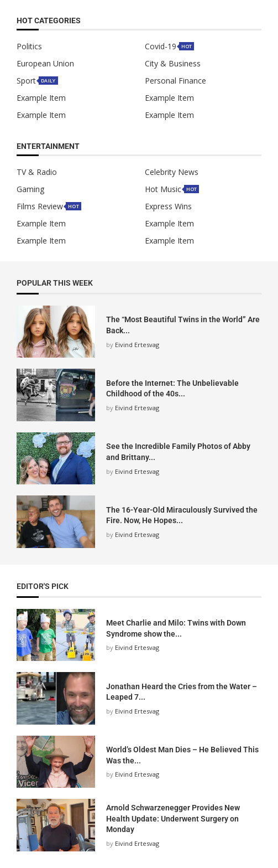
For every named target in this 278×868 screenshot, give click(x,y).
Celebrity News (172, 172)
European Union (45, 64)
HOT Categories (49, 21)
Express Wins (168, 206)
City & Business (173, 64)
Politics (29, 46)
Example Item (41, 98)
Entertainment (48, 146)
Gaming (30, 189)
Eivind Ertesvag (137, 345)
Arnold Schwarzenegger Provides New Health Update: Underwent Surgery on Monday (173, 818)
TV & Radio (37, 172)
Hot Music (163, 189)
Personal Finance (175, 81)
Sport (26, 81)
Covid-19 (161, 46)
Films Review (40, 206)
